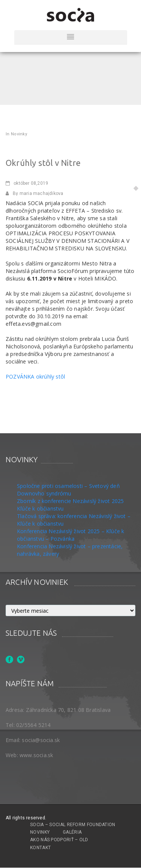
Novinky (19, 134)
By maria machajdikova (34, 193)
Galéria (72, 832)
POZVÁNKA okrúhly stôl (35, 376)
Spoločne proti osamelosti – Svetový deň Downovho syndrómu (68, 490)
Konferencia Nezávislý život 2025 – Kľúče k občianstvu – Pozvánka (70, 535)
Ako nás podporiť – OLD (59, 840)
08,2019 (27, 183)
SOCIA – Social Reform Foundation (73, 825)
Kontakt (40, 848)
